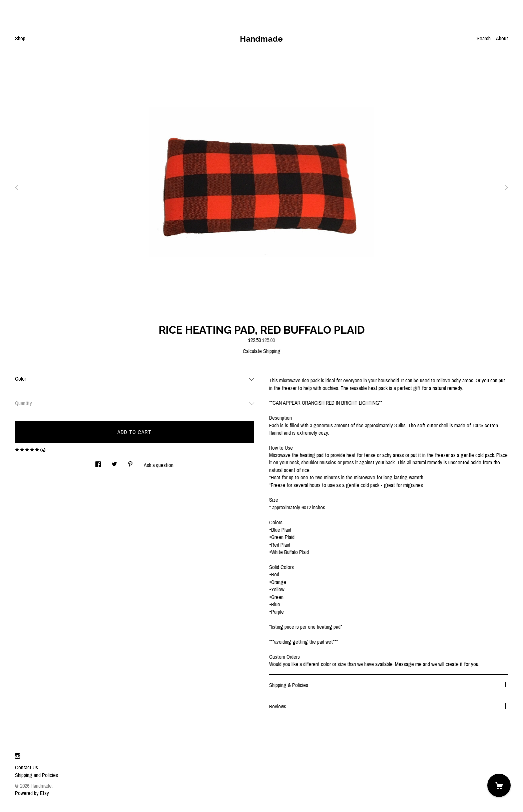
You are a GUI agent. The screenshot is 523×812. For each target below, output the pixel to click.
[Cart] (499, 785)
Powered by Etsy (32, 793)
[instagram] (18, 756)
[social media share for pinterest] (130, 462)
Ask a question (159, 465)
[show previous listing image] (32, 185)
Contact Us (27, 767)
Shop (20, 38)
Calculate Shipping (262, 351)
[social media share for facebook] (98, 462)
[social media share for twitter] (114, 462)
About (502, 38)
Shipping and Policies (37, 775)
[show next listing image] (491, 185)
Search (484, 38)
